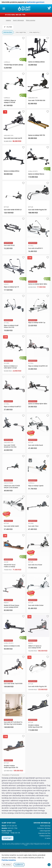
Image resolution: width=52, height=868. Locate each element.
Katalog (8, 20)
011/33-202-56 (12, 826)
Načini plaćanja (45, 826)
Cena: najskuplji (34, 32)
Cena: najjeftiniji (21, 32)
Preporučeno (8, 32)
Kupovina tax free (44, 833)
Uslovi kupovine (45, 831)
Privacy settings (49, 865)
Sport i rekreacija (18, 20)
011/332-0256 (10, 15)
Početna (3, 20)
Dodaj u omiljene (23, 38)
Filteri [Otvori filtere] (8, 27)
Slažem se (19, 865)
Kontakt (8, 838)
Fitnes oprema (31, 20)
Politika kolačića (45, 836)
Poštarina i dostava (44, 828)
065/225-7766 (20, 15)
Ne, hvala (7, 865)
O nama (48, 838)
